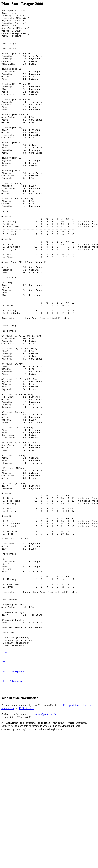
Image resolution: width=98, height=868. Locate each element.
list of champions (13, 801)
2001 (4, 791)
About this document (20, 830)
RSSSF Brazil (27, 840)
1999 (4, 780)
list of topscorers (13, 812)
